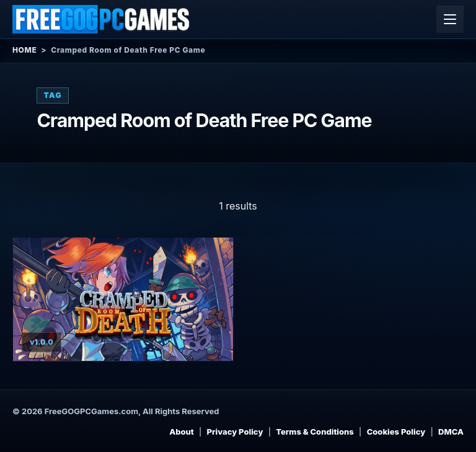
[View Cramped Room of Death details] (123, 299)
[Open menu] (450, 19)
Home (24, 50)
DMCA (451, 432)
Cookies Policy (396, 432)
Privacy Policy (235, 432)
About (182, 432)
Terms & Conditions (315, 432)
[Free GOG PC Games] (102, 19)
